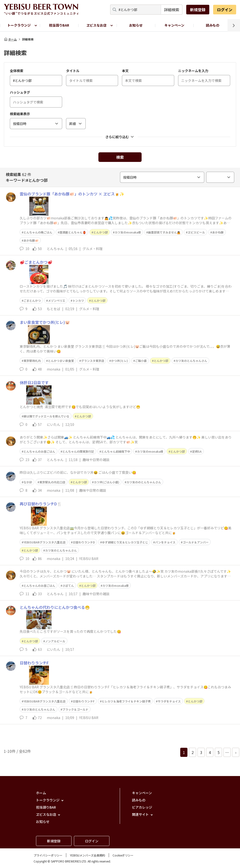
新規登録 (198, 10)
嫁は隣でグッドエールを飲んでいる (46, 416)
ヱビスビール (196, 232)
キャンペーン (174, 25)
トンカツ (78, 300)
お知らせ (136, 25)
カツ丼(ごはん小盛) (107, 482)
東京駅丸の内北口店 (52, 482)
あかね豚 (218, 232)
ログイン (225, 10)
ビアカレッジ (142, 807)
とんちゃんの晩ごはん (38, 232)
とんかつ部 (101, 232)
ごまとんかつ (32, 300)
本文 (125, 71)
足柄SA (197, 451)
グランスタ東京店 (93, 361)
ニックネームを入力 (193, 71)
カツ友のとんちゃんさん (191, 361)
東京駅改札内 (32, 361)
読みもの (213, 25)
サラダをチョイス (169, 701)
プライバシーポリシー (48, 855)
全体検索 (17, 71)
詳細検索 (172, 10)
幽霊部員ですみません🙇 (164, 232)
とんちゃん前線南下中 (116, 451)
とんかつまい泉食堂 (61, 361)
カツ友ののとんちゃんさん (144, 482)
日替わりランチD (84, 542)
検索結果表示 (20, 114)
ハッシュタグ (20, 92)
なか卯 (28, 482)
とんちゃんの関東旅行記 (78, 451)
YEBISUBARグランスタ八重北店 (45, 542)
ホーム (10, 39)
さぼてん (68, 585)
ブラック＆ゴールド (75, 709)
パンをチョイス (165, 542)
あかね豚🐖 (31, 240)
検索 (120, 157)
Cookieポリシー (123, 855)
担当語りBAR (59, 25)
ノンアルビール (55, 641)
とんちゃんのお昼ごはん (39, 451)
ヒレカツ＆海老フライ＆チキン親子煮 (126, 701)
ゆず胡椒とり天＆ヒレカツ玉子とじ (125, 542)
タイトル (73, 71)
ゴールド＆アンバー (196, 542)
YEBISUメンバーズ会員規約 (87, 855)
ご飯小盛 (141, 361)
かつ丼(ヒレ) (120, 361)
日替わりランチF (84, 701)
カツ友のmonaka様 (128, 232)
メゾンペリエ (57, 300)
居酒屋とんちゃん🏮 (73, 232)
